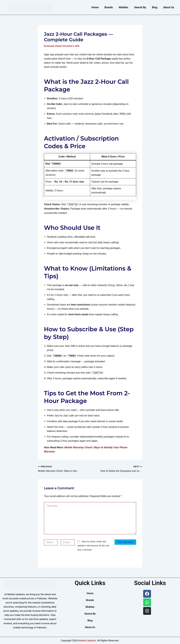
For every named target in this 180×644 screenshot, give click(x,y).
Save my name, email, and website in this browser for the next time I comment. (93, 546)
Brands (109, 7)
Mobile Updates (87, 640)
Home (95, 7)
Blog (155, 7)
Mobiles (123, 7)
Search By (140, 7)
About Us (169, 7)
